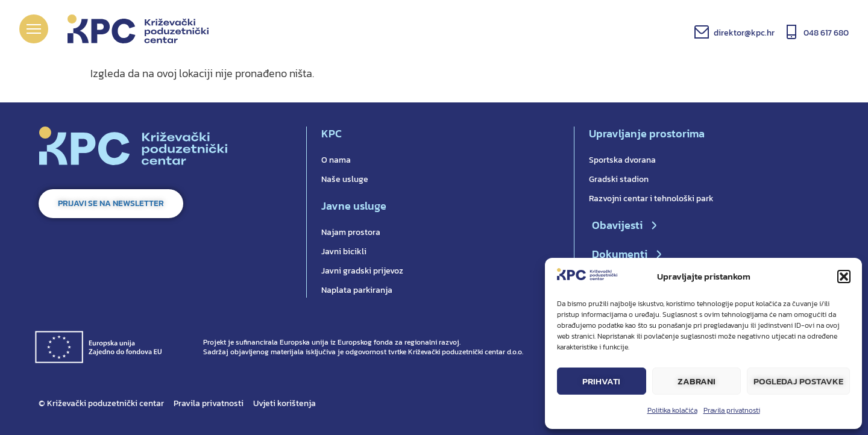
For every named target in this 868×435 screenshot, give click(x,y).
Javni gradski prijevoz (362, 271)
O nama (336, 160)
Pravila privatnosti (732, 410)
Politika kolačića (672, 410)
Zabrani (697, 381)
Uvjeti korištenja (285, 403)
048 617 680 (826, 33)
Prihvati (601, 381)
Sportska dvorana (622, 160)
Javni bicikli (344, 252)
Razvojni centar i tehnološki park (651, 199)
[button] (844, 277)
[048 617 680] (791, 32)
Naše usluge (345, 179)
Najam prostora (351, 232)
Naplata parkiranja (357, 290)
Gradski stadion (619, 179)
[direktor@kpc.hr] (702, 32)
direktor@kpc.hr (744, 33)
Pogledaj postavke (798, 381)
